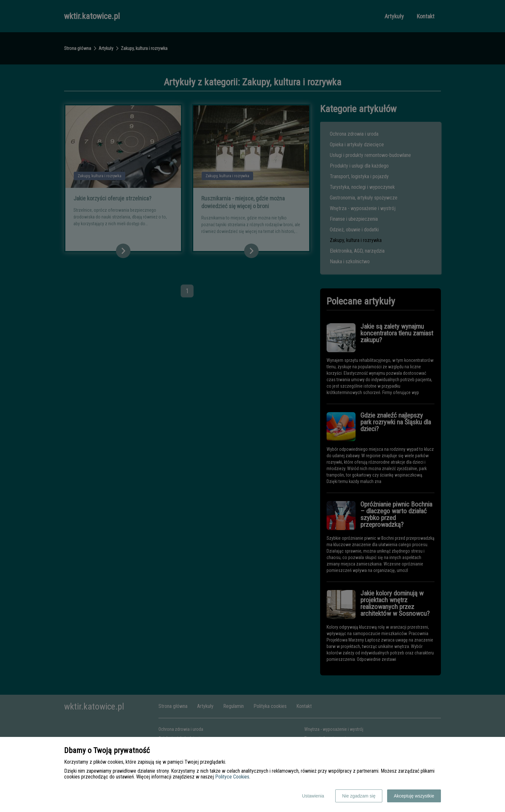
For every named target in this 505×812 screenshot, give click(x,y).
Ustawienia (313, 796)
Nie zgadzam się (359, 796)
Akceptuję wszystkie (414, 796)
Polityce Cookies (232, 777)
